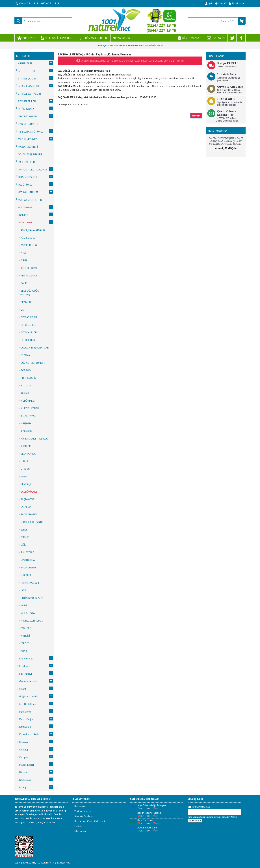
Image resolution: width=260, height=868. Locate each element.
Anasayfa (102, 45)
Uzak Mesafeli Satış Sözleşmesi (89, 821)
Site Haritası (79, 831)
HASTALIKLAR (118, 45)
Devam (196, 115)
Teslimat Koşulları (82, 811)
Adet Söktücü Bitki (147, 827)
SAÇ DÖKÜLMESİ (154, 45)
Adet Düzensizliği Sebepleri (152, 805)
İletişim (77, 826)
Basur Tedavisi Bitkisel (149, 813)
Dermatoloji (135, 45)
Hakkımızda (79, 806)
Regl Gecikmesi (146, 820)
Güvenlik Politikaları (83, 816)
